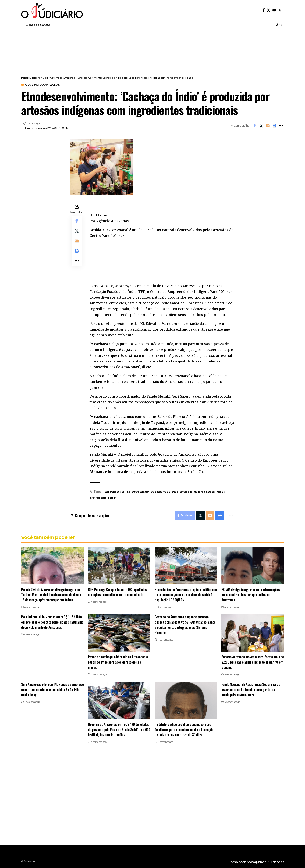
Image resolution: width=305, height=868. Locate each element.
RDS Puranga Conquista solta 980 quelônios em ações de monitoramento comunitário (117, 592)
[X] (269, 10)
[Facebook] (264, 10)
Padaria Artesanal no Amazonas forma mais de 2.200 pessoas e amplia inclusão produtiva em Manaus (253, 662)
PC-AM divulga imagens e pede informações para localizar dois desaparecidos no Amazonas (250, 595)
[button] (279, 25)
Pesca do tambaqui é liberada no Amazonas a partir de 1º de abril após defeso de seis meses (118, 662)
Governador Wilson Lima (116, 492)
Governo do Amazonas (44, 85)
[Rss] (280, 10)
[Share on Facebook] (255, 126)
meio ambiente (98, 498)
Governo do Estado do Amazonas (197, 492)
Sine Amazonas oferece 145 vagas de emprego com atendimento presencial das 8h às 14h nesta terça (52, 690)
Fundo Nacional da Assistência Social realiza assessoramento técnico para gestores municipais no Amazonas (251, 690)
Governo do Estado (168, 492)
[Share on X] (261, 126)
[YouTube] (274, 10)
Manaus (221, 492)
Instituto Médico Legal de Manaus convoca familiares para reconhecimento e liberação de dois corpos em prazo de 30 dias (184, 730)
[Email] (268, 126)
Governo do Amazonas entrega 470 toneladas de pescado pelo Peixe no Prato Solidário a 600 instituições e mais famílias (119, 730)
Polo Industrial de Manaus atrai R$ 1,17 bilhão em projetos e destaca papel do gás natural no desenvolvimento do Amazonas (52, 622)
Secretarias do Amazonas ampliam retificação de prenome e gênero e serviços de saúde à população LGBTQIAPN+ (186, 595)
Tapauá (112, 498)
